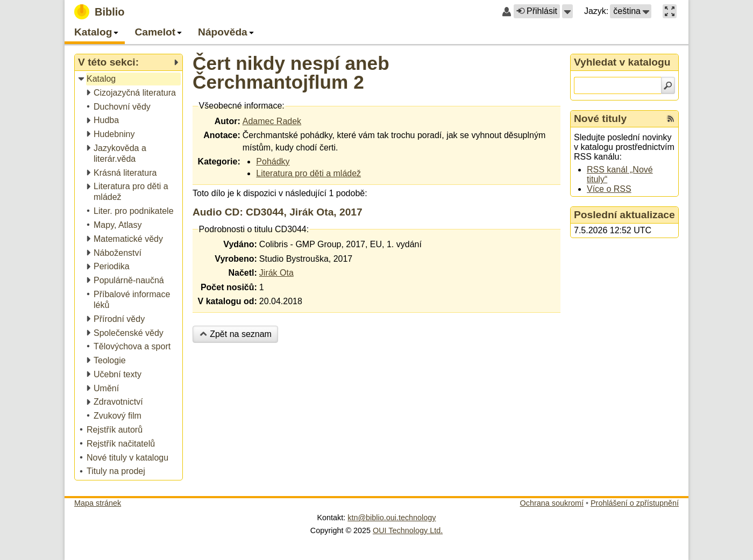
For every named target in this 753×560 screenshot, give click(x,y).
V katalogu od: (228, 301)
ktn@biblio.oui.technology (392, 518)
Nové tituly (600, 119)
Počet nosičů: (229, 287)
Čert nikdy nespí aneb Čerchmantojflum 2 (291, 73)
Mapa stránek (98, 503)
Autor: (228, 121)
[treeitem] (129, 79)
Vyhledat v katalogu (622, 62)
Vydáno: (240, 244)
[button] (567, 11)
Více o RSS (609, 189)
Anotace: (222, 135)
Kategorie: (219, 161)
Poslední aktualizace (624, 215)
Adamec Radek (272, 121)
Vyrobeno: (236, 259)
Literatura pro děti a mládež (308, 173)
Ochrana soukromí (552, 503)
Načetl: (242, 273)
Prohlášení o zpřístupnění (635, 503)
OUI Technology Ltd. (408, 530)
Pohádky (273, 161)
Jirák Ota (276, 273)
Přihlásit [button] (537, 11)
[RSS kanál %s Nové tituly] (671, 119)
